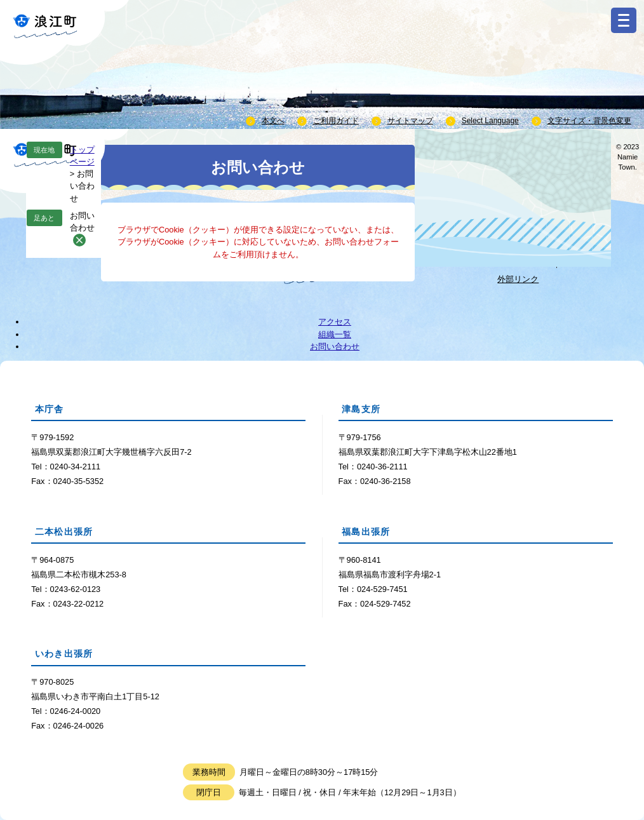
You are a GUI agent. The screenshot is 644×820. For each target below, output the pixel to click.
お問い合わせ (335, 346)
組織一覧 (335, 334)
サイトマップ (410, 121)
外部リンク (518, 279)
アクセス (335, 322)
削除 (79, 240)
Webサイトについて (510, 263)
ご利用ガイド (336, 121)
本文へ (273, 121)
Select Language (490, 121)
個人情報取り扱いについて (510, 246)
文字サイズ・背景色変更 (589, 121)
